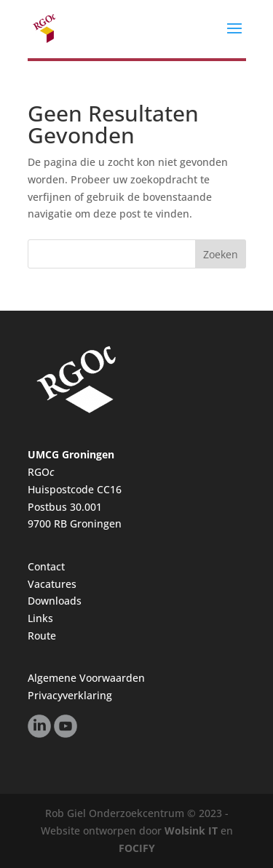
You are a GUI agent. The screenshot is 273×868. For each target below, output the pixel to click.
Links (40, 618)
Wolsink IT (191, 831)
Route (42, 636)
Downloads (55, 601)
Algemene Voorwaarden (86, 678)
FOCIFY (137, 848)
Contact (46, 566)
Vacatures (52, 584)
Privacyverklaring (70, 695)
